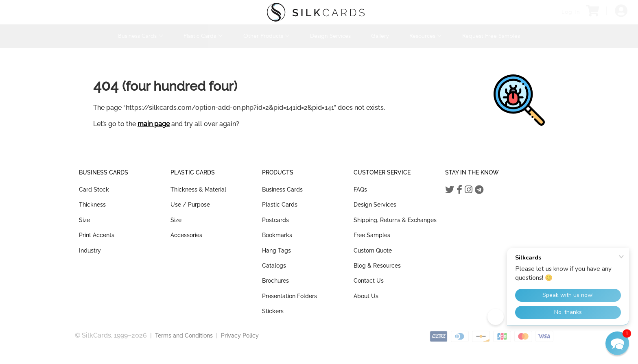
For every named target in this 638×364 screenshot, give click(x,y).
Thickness (92, 205)
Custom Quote (373, 251)
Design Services (330, 36)
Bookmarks (277, 235)
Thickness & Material (198, 190)
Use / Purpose (190, 205)
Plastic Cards (203, 36)
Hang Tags (276, 251)
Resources (426, 36)
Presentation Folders (290, 296)
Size (84, 220)
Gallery (380, 36)
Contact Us (369, 281)
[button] (617, 343)
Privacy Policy (240, 336)
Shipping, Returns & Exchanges (395, 220)
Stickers (273, 311)
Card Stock (94, 190)
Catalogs (274, 266)
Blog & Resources (377, 266)
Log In (571, 12)
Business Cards (141, 36)
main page (154, 124)
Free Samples (372, 235)
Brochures (275, 281)
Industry (90, 251)
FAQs (360, 190)
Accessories (186, 235)
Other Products (267, 36)
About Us (366, 296)
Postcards (275, 220)
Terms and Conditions (184, 336)
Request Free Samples (491, 36)
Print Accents (97, 235)
